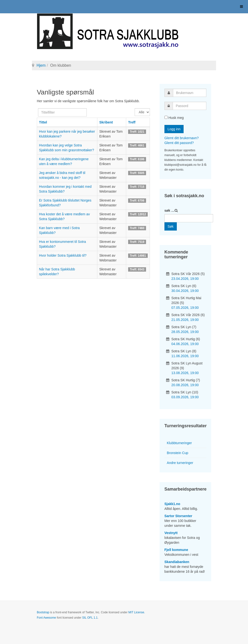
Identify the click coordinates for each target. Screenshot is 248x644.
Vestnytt (171, 533)
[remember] (166, 117)
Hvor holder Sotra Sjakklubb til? (63, 255)
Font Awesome (46, 618)
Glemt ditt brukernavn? (182, 138)
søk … (170, 210)
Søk (171, 226)
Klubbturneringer (179, 443)
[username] (190, 93)
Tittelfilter (38, 108)
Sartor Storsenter (178, 516)
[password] (190, 106)
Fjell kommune (176, 550)
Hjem (41, 65)
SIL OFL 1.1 (90, 618)
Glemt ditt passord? (179, 143)
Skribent (106, 122)
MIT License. (137, 612)
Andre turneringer (180, 463)
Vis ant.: (135, 108)
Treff (132, 122)
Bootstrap (43, 612)
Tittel (43, 122)
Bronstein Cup (178, 453)
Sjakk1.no (172, 504)
